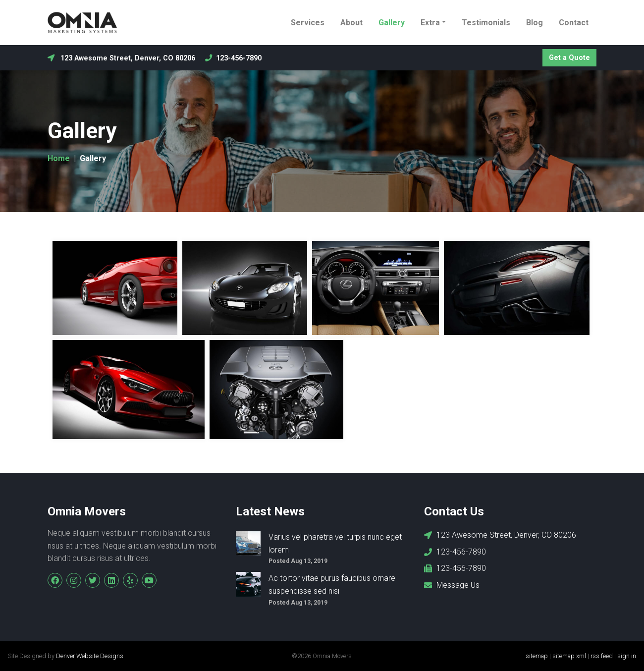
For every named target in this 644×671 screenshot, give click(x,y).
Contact (574, 23)
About (351, 23)
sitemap (537, 656)
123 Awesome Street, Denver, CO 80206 (121, 58)
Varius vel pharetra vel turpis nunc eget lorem (335, 543)
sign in (627, 656)
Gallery (392, 23)
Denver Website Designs (90, 656)
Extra (430, 23)
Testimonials (486, 23)
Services (308, 23)
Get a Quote (569, 58)
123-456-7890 (233, 58)
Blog (535, 23)
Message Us (452, 585)
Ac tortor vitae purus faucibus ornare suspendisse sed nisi (332, 585)
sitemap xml (569, 656)
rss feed (602, 656)
